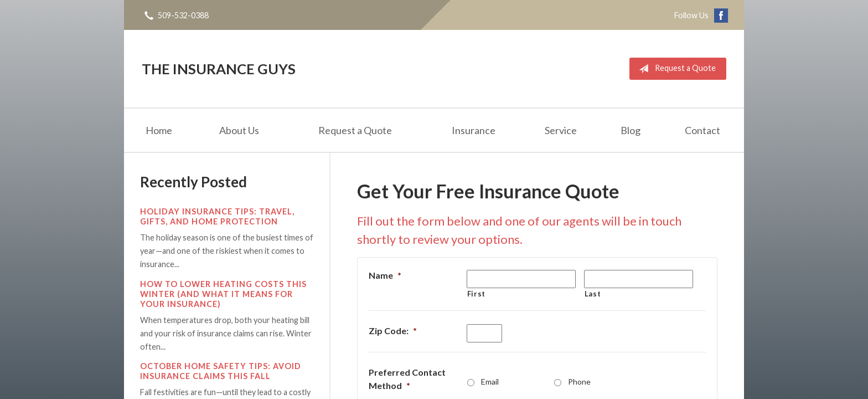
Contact (702, 130)
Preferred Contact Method (407, 379)
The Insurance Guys (219, 69)
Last (593, 294)
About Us (239, 130)
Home (159, 130)
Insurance (474, 130)
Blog (631, 130)
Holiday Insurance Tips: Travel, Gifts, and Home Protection (217, 216)
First (476, 294)
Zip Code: (393, 331)
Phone (579, 382)
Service (561, 130)
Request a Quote (675, 69)
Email (490, 382)
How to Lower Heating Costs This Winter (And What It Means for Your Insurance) (223, 294)
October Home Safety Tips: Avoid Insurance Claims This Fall (221, 371)
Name (385, 275)
